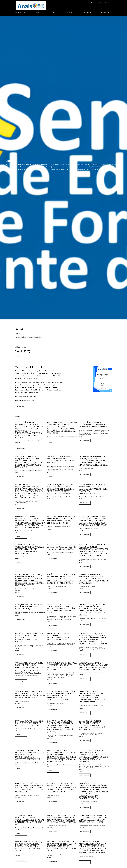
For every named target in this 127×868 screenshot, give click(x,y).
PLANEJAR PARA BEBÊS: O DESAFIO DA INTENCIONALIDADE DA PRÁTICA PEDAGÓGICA (58, 636)
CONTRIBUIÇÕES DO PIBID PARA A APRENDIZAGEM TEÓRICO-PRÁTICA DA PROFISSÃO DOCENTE (62, 666)
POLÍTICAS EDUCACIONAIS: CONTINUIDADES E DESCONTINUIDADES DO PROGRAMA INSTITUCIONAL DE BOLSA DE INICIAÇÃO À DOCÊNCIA (93, 756)
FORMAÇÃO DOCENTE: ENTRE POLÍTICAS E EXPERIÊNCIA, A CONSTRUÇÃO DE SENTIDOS (29, 723)
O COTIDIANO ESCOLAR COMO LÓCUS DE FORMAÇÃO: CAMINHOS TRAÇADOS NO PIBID (30, 665)
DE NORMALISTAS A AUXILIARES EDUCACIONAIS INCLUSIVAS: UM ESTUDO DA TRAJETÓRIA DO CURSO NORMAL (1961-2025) (94, 819)
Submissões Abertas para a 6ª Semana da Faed (29, 337)
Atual (38, 13)
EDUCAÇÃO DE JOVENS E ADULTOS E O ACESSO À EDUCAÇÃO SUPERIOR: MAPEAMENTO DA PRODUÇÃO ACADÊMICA (93, 725)
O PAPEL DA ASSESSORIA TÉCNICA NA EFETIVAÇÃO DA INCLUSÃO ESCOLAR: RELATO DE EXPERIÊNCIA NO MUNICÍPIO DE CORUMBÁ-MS (94, 579)
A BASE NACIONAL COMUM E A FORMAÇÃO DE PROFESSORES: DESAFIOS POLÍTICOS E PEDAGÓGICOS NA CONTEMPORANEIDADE (61, 695)
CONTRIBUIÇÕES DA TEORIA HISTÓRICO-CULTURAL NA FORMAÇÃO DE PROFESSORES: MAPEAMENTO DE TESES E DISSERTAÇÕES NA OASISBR (60, 489)
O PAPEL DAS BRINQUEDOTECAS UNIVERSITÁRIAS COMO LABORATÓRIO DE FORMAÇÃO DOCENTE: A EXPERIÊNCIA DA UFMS (62, 609)
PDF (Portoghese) (21, 407)
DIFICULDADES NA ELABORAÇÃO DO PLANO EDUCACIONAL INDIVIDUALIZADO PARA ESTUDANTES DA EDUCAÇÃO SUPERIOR (30, 846)
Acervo (53, 13)
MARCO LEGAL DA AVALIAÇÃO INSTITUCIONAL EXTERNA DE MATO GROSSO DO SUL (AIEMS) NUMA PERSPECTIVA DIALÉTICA (61, 819)
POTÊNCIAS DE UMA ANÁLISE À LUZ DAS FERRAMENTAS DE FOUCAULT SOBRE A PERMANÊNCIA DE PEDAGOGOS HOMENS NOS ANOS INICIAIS (61, 579)
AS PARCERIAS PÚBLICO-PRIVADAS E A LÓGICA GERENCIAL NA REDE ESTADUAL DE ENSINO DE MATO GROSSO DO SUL (30, 820)
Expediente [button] (105, 13)
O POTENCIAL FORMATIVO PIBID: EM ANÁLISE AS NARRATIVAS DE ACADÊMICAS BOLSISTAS (61, 460)
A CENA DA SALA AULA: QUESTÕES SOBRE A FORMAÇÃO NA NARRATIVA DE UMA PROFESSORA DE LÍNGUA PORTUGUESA (30, 549)
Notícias (69, 13)
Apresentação (21, 13)
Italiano (108, 3)
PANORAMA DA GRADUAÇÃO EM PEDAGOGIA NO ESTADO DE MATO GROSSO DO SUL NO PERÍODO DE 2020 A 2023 (62, 520)
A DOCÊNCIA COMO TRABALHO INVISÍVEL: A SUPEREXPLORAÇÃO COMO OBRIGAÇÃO (30, 606)
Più (33, 401)
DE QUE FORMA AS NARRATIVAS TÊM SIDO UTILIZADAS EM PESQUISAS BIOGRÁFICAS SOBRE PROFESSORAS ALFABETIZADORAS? (93, 489)
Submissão (87, 13)
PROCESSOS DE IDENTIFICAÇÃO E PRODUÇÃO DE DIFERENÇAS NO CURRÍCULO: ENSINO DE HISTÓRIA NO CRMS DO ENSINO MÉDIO (62, 846)
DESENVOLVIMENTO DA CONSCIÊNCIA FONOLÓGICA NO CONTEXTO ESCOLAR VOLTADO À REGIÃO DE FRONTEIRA (94, 666)
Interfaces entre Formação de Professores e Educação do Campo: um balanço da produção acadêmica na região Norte (62, 547)
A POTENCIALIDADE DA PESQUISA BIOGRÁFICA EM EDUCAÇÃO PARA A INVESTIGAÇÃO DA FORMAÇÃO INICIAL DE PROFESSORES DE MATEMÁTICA (29, 462)
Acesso (102, 3)
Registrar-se (95, 3)
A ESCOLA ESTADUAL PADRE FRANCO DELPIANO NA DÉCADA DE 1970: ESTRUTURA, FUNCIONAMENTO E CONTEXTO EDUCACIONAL (30, 755)
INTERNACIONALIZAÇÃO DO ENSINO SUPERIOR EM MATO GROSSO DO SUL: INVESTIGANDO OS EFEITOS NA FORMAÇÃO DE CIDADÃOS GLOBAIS (62, 787)
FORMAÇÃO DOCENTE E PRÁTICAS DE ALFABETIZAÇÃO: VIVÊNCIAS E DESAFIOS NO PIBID (94, 425)
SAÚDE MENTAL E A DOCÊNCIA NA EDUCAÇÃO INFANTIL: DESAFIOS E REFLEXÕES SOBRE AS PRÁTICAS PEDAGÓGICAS (30, 694)
